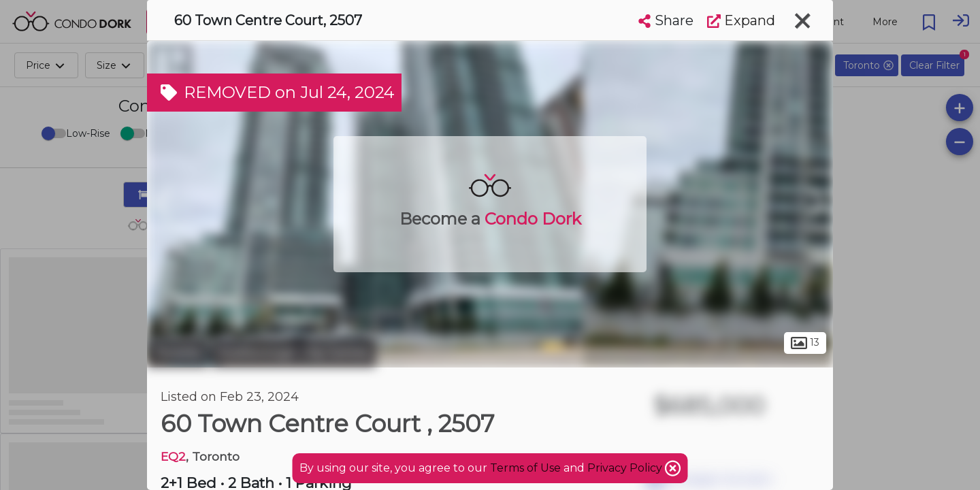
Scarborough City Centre (294, 353)
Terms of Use (525, 468)
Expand (741, 20)
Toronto (178, 353)
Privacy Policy (626, 468)
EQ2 (173, 456)
